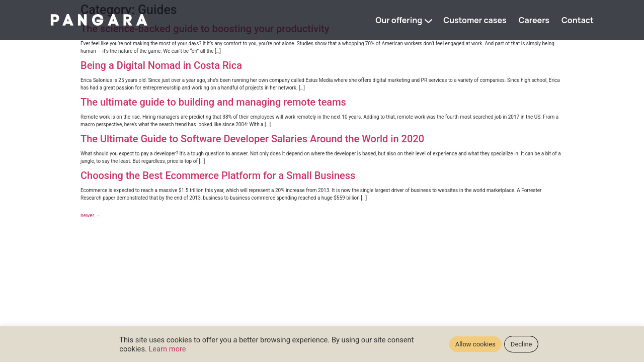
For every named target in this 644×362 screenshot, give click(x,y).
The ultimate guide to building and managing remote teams (213, 102)
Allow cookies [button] (475, 344)
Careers (534, 20)
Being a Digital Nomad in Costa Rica (161, 65)
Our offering (399, 20)
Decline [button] (521, 344)
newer (91, 215)
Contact (578, 20)
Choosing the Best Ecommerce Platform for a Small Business (218, 175)
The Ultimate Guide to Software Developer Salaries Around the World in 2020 (252, 139)
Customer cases (475, 20)
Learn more (167, 349)
